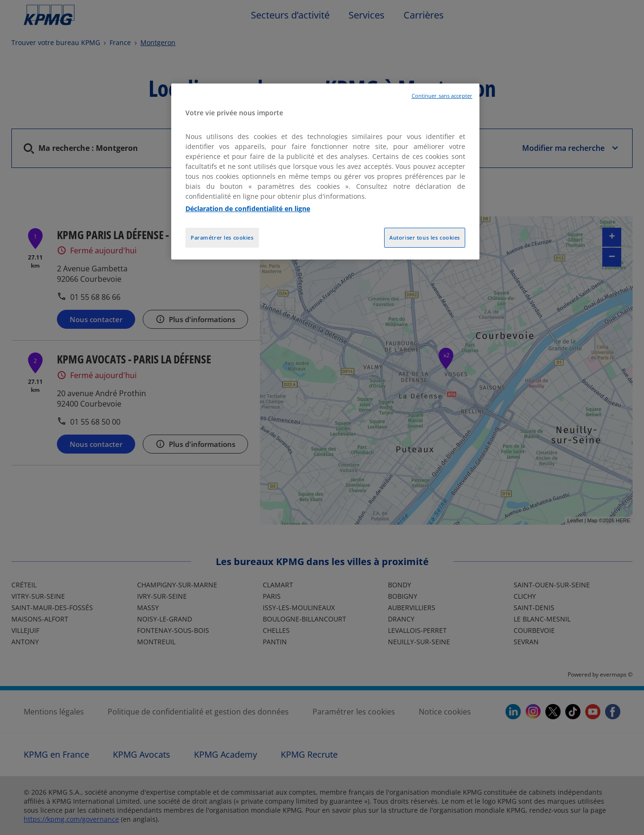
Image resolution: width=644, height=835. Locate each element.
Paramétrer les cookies (222, 237)
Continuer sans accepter (442, 96)
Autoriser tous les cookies (425, 237)
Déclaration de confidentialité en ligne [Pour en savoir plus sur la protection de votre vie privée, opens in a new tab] (248, 209)
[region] (325, 172)
